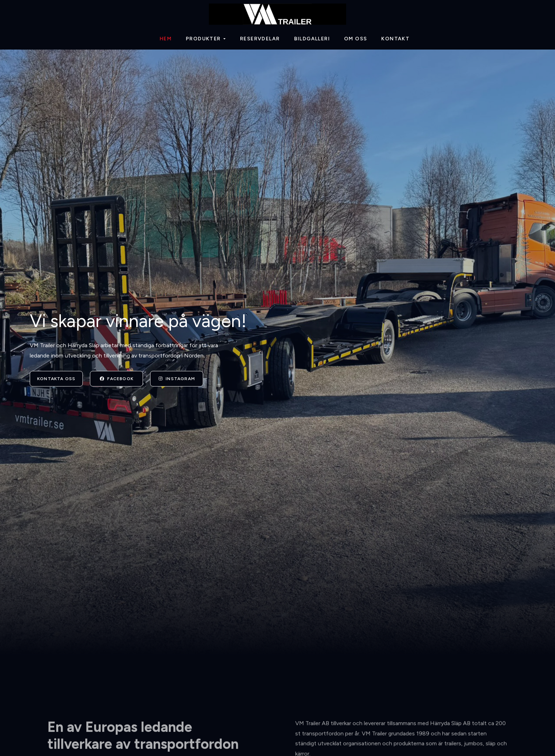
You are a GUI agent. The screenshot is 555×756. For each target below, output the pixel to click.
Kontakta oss (56, 379)
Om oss (356, 39)
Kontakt (395, 39)
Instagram (177, 379)
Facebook (117, 379)
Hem (166, 39)
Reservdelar (260, 39)
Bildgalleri (312, 39)
